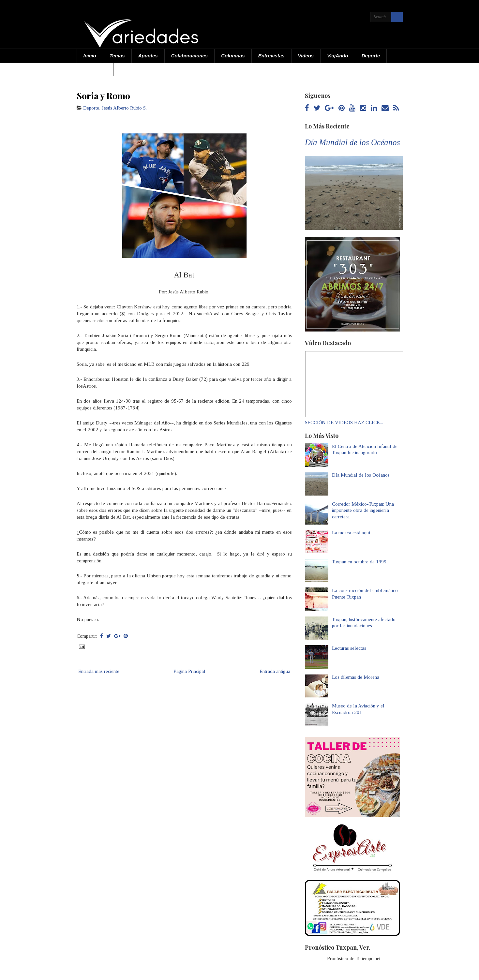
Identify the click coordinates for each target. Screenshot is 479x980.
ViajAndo (337, 56)
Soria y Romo (103, 96)
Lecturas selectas (349, 648)
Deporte (371, 56)
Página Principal (189, 671)
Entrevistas (271, 56)
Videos (306, 56)
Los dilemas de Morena (356, 677)
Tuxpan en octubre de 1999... (361, 562)
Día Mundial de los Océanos (352, 142)
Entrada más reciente (99, 671)
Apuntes (148, 56)
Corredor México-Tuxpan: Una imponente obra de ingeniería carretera (363, 510)
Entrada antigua (275, 671)
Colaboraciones (190, 56)
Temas (117, 56)
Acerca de (95, 69)
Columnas (233, 56)
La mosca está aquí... (353, 533)
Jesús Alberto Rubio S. (124, 108)
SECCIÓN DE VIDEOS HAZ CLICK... (344, 423)
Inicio (90, 56)
